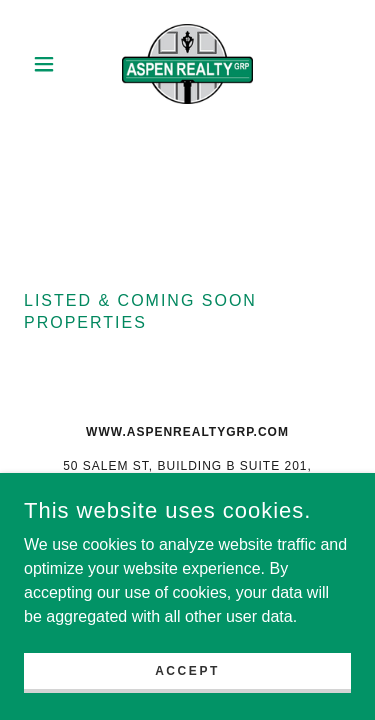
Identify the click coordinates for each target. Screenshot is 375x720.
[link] (187, 64)
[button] (48, 64)
